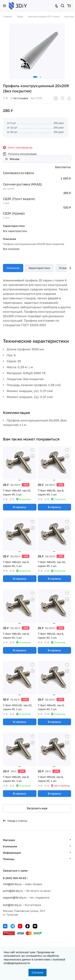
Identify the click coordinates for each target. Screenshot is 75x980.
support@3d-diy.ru (15, 897)
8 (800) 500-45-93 (15, 878)
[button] (35, 77)
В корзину (20, 507)
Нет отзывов (19, 98)
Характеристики (39, 268)
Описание (13, 268)
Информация (12, 853)
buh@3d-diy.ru (12, 905)
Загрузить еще (37, 808)
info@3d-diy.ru (12, 884)
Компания (10, 846)
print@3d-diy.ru (13, 891)
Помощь (9, 859)
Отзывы (64, 268)
